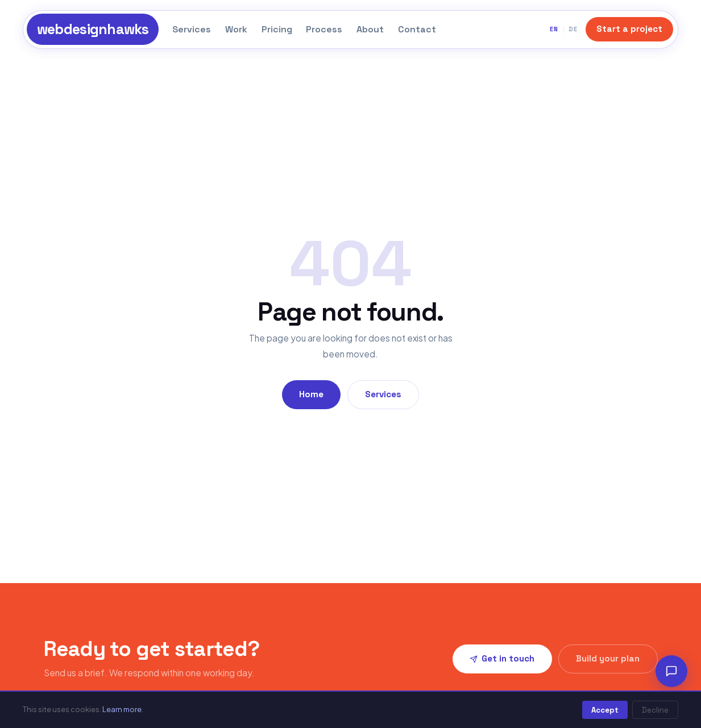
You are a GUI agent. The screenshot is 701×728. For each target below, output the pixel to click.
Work (236, 29)
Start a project (629, 29)
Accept (605, 710)
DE (573, 29)
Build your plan (608, 658)
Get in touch (502, 658)
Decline (655, 710)
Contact (417, 29)
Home (311, 394)
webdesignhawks (93, 29)
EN (554, 29)
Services (192, 29)
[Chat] (671, 671)
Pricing (277, 29)
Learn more (122, 709)
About (370, 29)
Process (324, 29)
